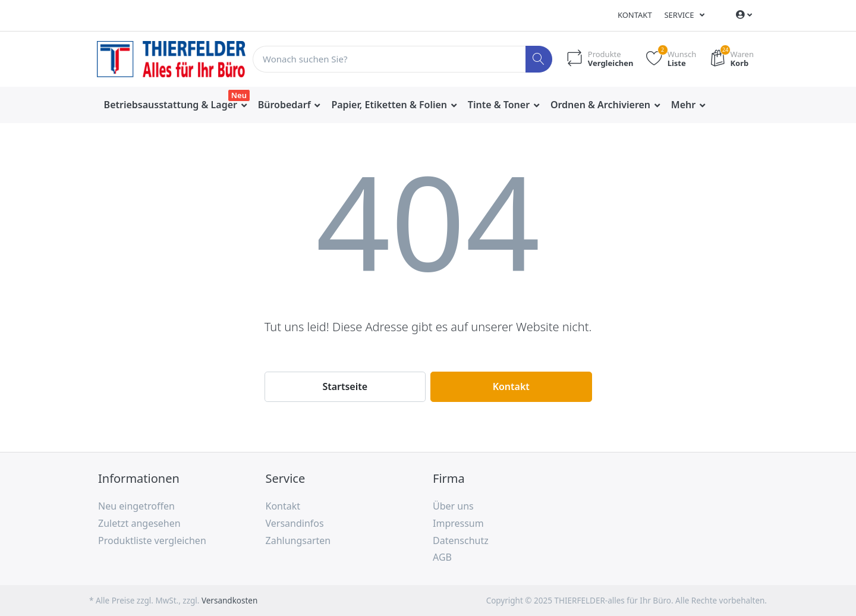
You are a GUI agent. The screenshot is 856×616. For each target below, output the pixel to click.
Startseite (345, 386)
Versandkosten (229, 601)
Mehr (685, 105)
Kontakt (635, 15)
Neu (239, 95)
